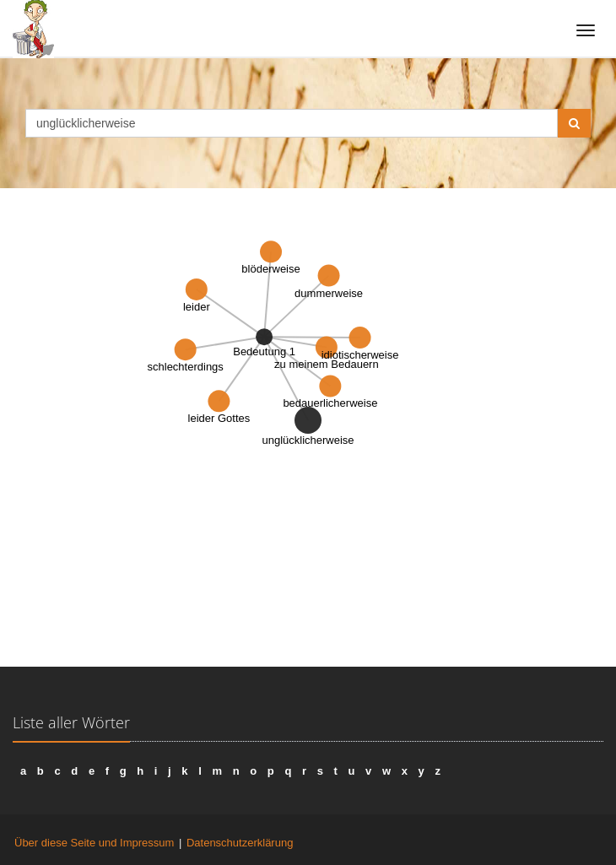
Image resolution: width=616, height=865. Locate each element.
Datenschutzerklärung (240, 843)
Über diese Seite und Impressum (94, 843)
